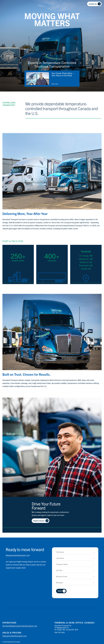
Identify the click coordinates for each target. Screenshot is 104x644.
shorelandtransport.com (18, 555)
